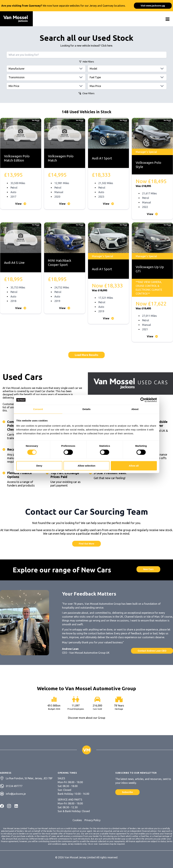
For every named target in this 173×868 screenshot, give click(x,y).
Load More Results (86, 355)
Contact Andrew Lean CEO (152, 651)
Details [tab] (87, 409)
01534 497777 (14, 786)
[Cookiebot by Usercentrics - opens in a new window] (143, 400)
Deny (39, 466)
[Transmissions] (46, 77)
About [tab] (135, 409)
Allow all (134, 466)
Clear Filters (86, 93)
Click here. (107, 46)
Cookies (77, 820)
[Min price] (46, 86)
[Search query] (87, 55)
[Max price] (127, 86)
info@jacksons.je (16, 794)
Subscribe (127, 792)
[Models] (127, 69)
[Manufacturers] (46, 69)
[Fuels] (127, 77)
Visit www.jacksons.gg (153, 6)
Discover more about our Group (87, 718)
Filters (87, 62)
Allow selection (86, 466)
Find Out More (86, 544)
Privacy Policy (92, 820)
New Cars (148, 569)
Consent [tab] (38, 409)
